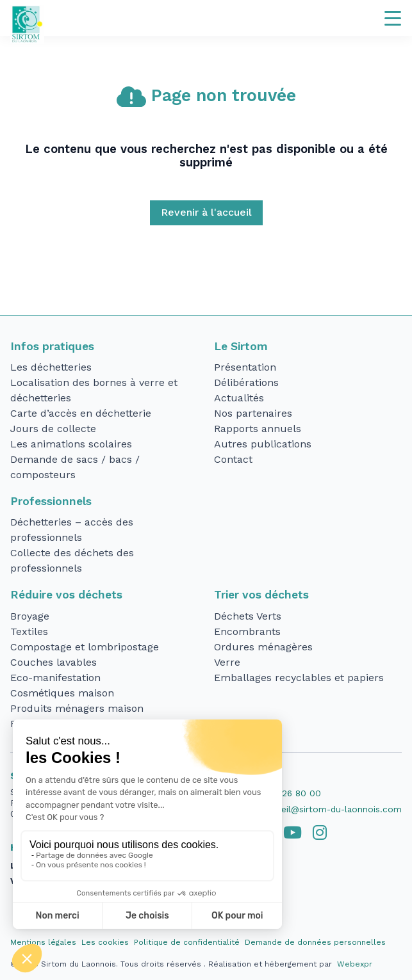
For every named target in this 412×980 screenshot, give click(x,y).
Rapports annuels (258, 429)
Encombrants (247, 631)
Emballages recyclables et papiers (299, 678)
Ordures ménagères (263, 647)
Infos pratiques (52, 346)
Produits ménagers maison (77, 708)
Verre (227, 662)
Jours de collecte (53, 429)
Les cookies (105, 942)
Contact (233, 459)
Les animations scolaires (71, 444)
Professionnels (51, 501)
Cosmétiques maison (62, 693)
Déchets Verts (248, 616)
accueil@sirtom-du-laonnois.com (332, 809)
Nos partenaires (253, 413)
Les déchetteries (51, 367)
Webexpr (355, 964)
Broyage (30, 616)
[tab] (293, 833)
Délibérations (246, 382)
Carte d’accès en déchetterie (81, 413)
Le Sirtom (241, 346)
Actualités (239, 398)
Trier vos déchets (261, 595)
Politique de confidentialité (187, 942)
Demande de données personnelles (315, 942)
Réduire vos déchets (66, 595)
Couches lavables (54, 662)
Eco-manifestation (55, 678)
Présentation (245, 367)
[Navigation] (393, 18)
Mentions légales (43, 942)
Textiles (29, 631)
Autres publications (263, 444)
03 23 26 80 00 (288, 793)
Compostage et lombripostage (85, 647)
